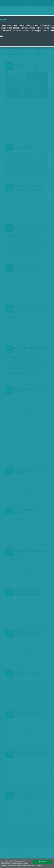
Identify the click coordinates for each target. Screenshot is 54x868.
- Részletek (39, 865)
